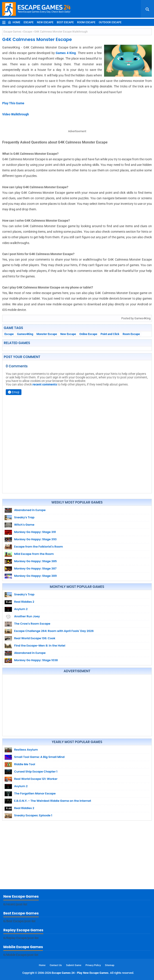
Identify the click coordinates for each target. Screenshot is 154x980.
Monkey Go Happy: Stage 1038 (36, 660)
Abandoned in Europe (30, 510)
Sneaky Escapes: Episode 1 (33, 815)
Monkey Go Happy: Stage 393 (35, 539)
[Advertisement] (77, 705)
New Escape (45, 22)
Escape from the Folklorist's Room (39, 547)
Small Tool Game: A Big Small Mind (39, 757)
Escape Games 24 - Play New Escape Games (80, 973)
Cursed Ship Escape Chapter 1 (36, 772)
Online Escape (88, 334)
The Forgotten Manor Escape (35, 793)
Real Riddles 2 (24, 602)
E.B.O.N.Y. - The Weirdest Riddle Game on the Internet (53, 801)
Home (14, 22)
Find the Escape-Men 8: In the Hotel (40, 646)
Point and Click (110, 334)
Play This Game (13, 103)
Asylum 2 (21, 609)
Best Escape (65, 22)
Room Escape (86, 22)
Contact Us (56, 965)
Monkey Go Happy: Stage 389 (35, 576)
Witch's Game (24, 525)
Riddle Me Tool (25, 764)
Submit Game (74, 965)
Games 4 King (66, 53)
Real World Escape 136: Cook (35, 638)
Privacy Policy (93, 965)
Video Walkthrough (16, 114)
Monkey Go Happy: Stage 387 (35, 568)
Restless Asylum (26, 750)
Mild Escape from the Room (34, 554)
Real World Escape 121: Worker (36, 779)
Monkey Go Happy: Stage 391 (35, 532)
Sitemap (110, 965)
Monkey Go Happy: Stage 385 (35, 561)
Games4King (25, 334)
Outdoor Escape (110, 22)
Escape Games (12, 32)
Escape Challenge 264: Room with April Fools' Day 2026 (54, 631)
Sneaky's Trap (24, 517)
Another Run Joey (27, 616)
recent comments (45, 384)
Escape (29, 22)
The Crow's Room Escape (32, 624)
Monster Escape (47, 334)
